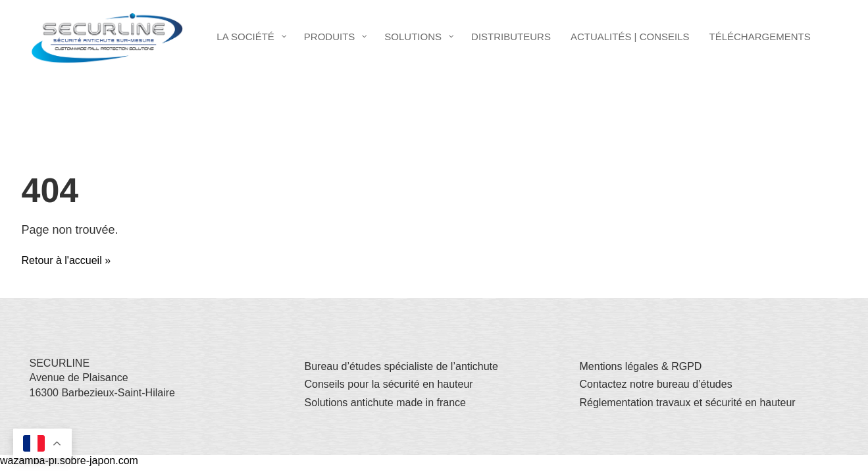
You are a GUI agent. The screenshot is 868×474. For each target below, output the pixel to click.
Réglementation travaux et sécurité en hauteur (688, 403)
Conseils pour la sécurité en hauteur (389, 384)
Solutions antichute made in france (385, 403)
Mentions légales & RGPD (641, 366)
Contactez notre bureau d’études (656, 384)
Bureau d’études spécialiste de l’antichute (401, 366)
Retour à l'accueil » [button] (66, 260)
